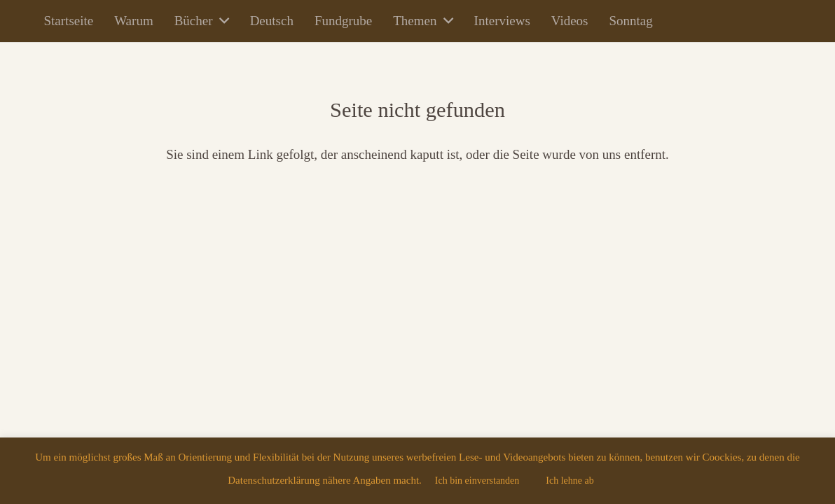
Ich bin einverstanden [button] (477, 481)
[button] (221, 21)
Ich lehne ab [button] (570, 481)
